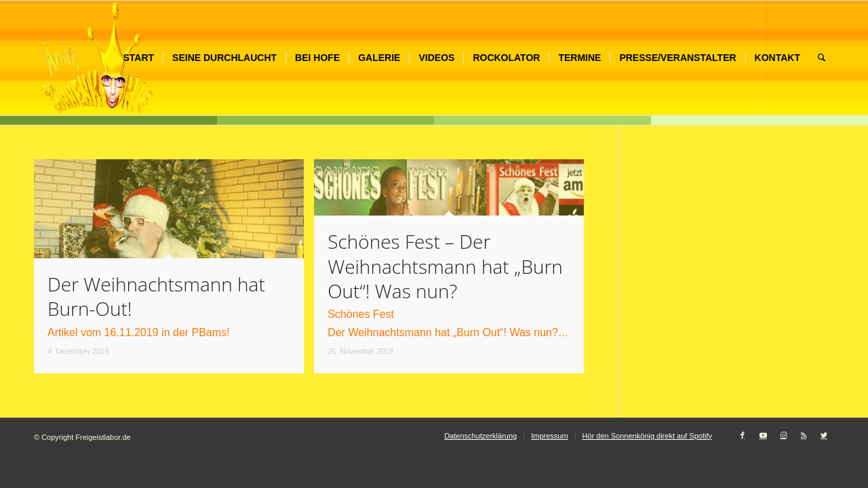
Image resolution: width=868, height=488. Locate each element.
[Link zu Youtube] (763, 435)
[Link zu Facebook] (743, 435)
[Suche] (822, 58)
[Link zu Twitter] (824, 435)
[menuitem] (138, 58)
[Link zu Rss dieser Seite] (804, 435)
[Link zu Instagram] (783, 435)
